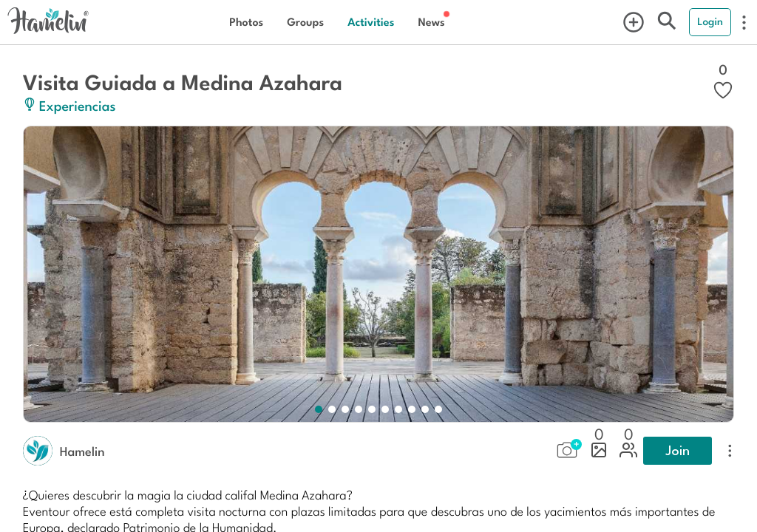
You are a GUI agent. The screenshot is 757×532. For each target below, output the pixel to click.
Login (710, 21)
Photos (246, 22)
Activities (371, 22)
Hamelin (82, 451)
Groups (305, 22)
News (431, 22)
